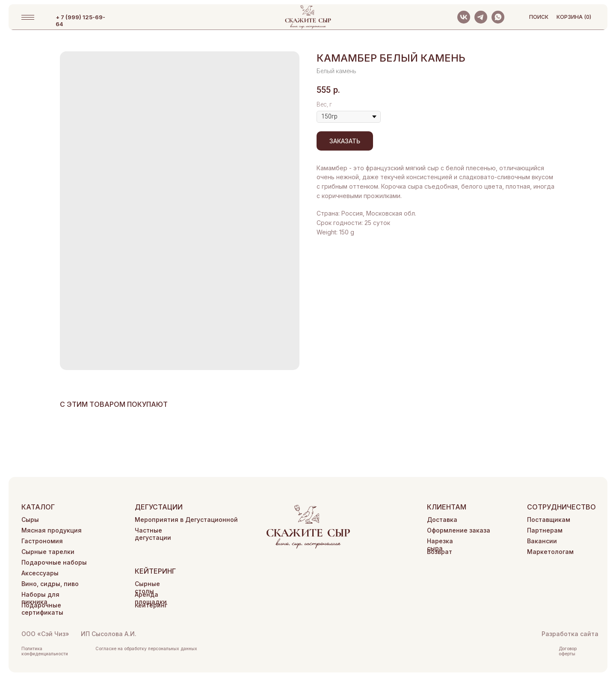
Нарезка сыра (440, 545)
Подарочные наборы (54, 562)
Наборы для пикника (40, 598)
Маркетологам (550, 552)
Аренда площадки (151, 598)
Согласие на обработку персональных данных (146, 648)
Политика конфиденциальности (45, 651)
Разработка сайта (570, 634)
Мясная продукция (52, 530)
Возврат (440, 552)
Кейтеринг (151, 605)
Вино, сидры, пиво (50, 584)
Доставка (442, 520)
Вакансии (542, 541)
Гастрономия (42, 541)
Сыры (30, 520)
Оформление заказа (459, 530)
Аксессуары (40, 573)
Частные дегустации (153, 534)
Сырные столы (147, 587)
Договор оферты (568, 651)
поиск (539, 17)
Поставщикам (549, 520)
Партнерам (545, 530)
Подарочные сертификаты (42, 609)
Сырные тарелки (48, 552)
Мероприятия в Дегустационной (186, 520)
